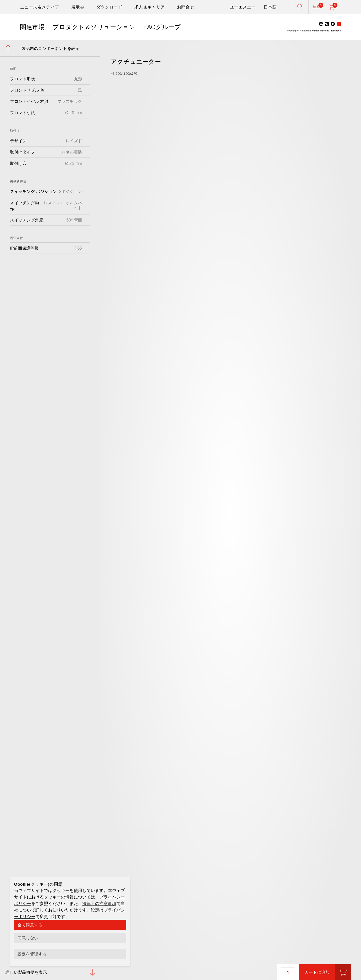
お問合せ (186, 7)
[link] (32, 27)
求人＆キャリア (150, 7)
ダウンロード (109, 7)
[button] (317, 7)
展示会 (78, 7)
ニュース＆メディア (40, 7)
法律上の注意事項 (99, 903)
